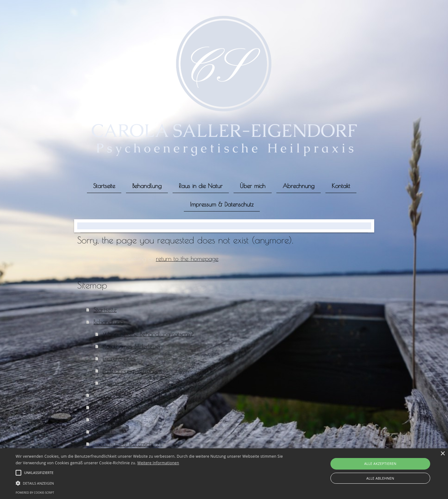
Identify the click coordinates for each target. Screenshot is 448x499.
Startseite (105, 310)
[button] (151, 483)
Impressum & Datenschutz (126, 444)
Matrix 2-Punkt (122, 383)
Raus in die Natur (116, 395)
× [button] (443, 454)
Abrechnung (110, 419)
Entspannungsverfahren (132, 371)
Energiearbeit (119, 358)
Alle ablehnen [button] (380, 478)
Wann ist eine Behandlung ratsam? (148, 334)
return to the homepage (187, 259)
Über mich (107, 407)
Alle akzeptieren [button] (380, 463)
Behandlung (108, 322)
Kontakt (103, 432)
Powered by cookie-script (35, 493)
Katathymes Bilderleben (132, 346)
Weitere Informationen (158, 463)
